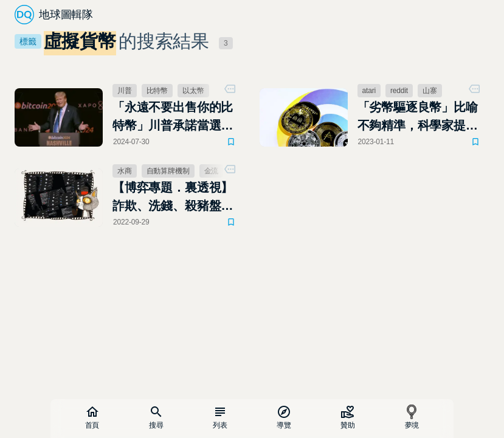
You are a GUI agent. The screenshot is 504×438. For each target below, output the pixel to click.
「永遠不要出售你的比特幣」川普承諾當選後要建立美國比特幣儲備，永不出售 (173, 117)
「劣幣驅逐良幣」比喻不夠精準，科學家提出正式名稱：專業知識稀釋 (418, 117)
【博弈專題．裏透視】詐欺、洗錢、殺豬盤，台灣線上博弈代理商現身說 (173, 198)
